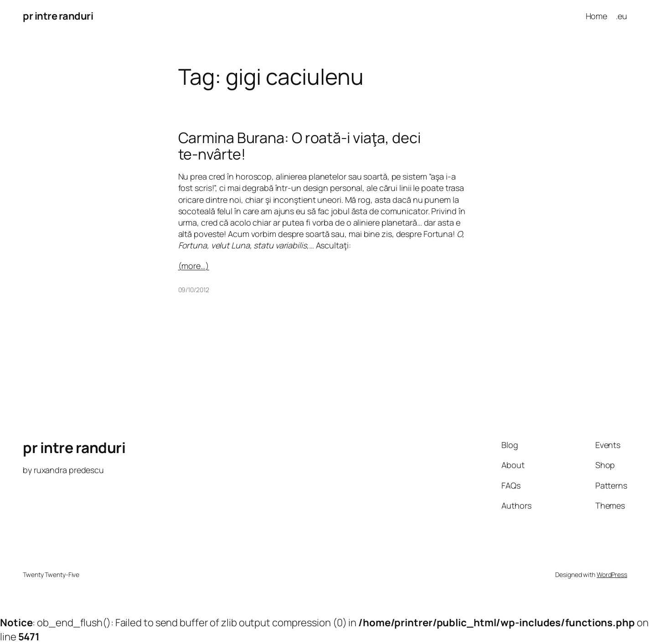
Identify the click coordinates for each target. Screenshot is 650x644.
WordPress (612, 574)
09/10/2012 (194, 290)
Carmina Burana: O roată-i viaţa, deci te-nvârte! (299, 146)
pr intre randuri (58, 16)
